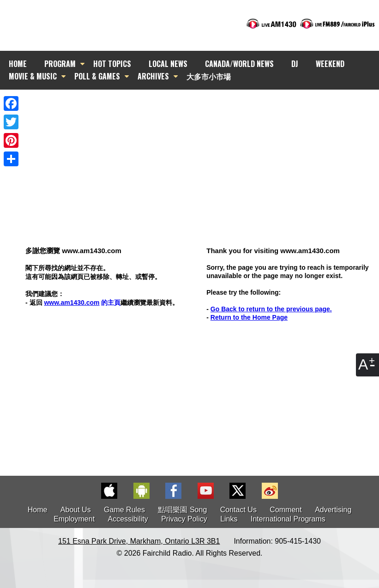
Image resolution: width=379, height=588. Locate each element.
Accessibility (128, 519)
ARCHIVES (153, 76)
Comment (286, 510)
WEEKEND (330, 64)
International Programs (288, 519)
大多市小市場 (209, 76)
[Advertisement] (198, 150)
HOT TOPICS (112, 64)
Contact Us (238, 510)
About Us (76, 510)
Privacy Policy (184, 519)
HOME (18, 64)
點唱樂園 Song (183, 510)
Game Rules (124, 510)
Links (229, 519)
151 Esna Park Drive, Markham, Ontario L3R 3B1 (139, 541)
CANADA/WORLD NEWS (239, 64)
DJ (295, 64)
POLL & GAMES (97, 76)
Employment (74, 519)
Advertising (333, 510)
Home (38, 510)
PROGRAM (60, 64)
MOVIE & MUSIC (33, 76)
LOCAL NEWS (168, 64)
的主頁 (82, 303)
